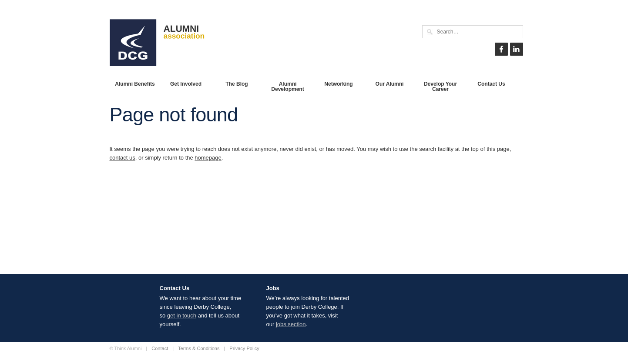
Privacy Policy (244, 348)
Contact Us (491, 84)
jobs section (291, 324)
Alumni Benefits (135, 84)
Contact (160, 348)
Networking (338, 84)
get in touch (182, 316)
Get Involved (186, 84)
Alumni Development (287, 87)
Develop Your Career (440, 87)
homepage (208, 158)
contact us (123, 158)
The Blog (237, 84)
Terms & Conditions (199, 348)
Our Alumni (390, 84)
